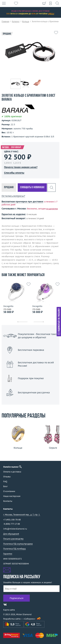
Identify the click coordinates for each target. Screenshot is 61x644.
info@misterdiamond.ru (15, 529)
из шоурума (52, 209)
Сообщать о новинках (32, 187)
